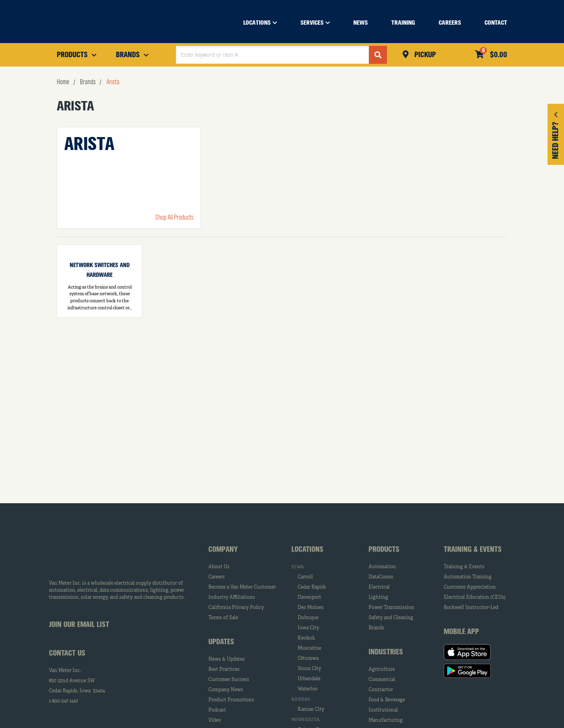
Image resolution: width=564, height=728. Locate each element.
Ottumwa (308, 659)
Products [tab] (384, 550)
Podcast (217, 710)
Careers (217, 577)
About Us (219, 567)
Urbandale (309, 679)
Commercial (382, 680)
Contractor (381, 690)
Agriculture (382, 670)
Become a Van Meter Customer (242, 587)
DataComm (381, 577)
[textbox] (272, 55)
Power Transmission (391, 608)
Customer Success (229, 680)
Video (215, 721)
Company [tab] (223, 550)
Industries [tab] (386, 652)
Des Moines (311, 608)
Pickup (424, 55)
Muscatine (309, 649)
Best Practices (224, 670)
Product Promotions (231, 700)
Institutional (383, 710)
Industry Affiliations (232, 598)
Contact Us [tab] (67, 654)
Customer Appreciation (470, 587)
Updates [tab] (221, 642)
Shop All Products (174, 218)
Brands (376, 628)
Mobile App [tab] (461, 632)
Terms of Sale (223, 618)
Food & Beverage (387, 700)
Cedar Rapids (312, 587)
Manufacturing (386, 721)
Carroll (305, 577)
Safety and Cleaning (391, 618)
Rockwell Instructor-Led (471, 608)
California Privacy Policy (236, 608)
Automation (382, 567)
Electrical (379, 587)
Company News (226, 690)
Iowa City (308, 628)
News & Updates (227, 659)
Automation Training (468, 577)
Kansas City (311, 710)
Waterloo (308, 689)
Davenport (309, 598)
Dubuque (308, 618)
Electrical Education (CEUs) (475, 598)
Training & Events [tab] (473, 550)
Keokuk (306, 638)
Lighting (378, 598)
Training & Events (464, 567)
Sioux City (309, 669)
